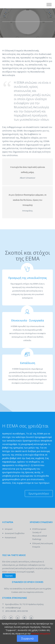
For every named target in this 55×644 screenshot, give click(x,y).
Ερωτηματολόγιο (39, 493)
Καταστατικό (10, 537)
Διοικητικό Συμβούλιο (15, 533)
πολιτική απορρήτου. (41, 634)
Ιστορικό (9, 529)
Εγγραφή (9, 576)
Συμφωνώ (27, 638)
